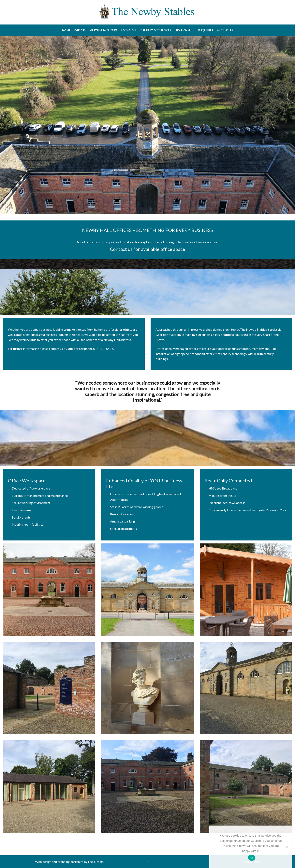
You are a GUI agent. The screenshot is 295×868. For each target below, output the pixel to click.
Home (66, 30)
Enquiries (206, 30)
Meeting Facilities (103, 30)
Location (129, 30)
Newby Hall (185, 30)
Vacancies (225, 30)
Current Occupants (155, 30)
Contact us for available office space (147, 249)
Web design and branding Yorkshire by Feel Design (69, 862)
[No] (287, 847)
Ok (252, 858)
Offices (80, 30)
